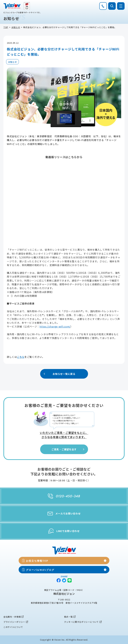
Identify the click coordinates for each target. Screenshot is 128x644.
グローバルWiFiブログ (40, 570)
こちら (21, 357)
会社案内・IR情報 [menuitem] (12, 617)
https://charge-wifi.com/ (55, 326)
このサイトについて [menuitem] (13, 627)
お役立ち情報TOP (37, 561)
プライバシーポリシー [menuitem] (14, 622)
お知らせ (16, 27)
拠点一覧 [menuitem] (68, 617)
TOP (6, 27)
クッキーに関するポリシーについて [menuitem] (81, 622)
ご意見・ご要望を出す (68, 449)
